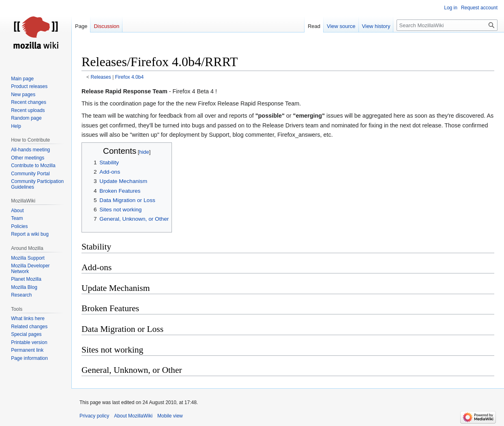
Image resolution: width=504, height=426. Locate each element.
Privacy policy (94, 416)
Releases (101, 77)
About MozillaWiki (133, 416)
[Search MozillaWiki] (447, 25)
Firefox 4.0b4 (130, 77)
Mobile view (170, 416)
